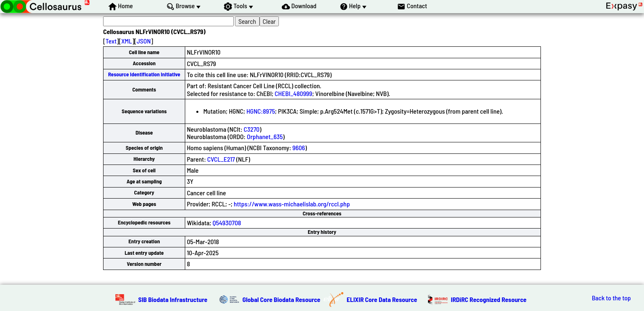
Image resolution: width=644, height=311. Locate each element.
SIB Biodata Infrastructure (173, 299)
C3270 (252, 129)
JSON (144, 41)
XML (126, 41)
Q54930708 (227, 223)
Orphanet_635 (265, 136)
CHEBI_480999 (293, 93)
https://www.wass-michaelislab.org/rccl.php (292, 204)
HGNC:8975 (261, 111)
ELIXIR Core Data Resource (382, 299)
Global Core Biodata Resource (281, 299)
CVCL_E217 (221, 159)
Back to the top (611, 298)
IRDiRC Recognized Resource (489, 299)
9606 (299, 147)
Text (111, 41)
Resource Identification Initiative (144, 74)
